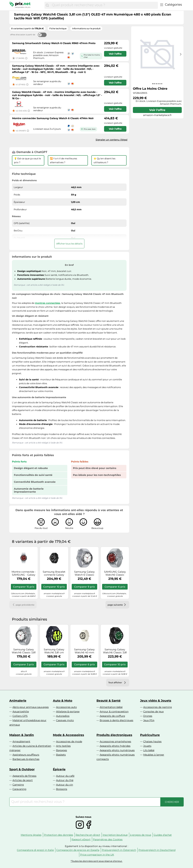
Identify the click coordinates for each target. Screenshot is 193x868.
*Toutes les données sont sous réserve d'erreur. (97, 861)
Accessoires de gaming (158, 707)
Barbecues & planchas (26, 759)
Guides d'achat (163, 835)
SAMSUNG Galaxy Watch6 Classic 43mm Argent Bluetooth (115, 573)
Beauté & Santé (109, 701)
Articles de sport (23, 780)
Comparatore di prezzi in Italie (35, 850)
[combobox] (104, 5)
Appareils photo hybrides (115, 746)
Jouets (147, 746)
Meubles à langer (154, 755)
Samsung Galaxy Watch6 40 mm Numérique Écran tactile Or (85, 651)
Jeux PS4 (149, 720)
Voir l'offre (157, 110)
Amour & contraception (114, 711)
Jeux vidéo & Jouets (156, 701)
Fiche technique (58, 28)
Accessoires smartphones (115, 741)
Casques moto (65, 720)
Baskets (61, 755)
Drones (148, 716)
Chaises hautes (152, 741)
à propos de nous (141, 835)
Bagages (62, 750)
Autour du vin (65, 785)
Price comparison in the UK (97, 855)
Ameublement (21, 741)
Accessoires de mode (69, 741)
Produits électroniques (114, 735)
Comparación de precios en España (78, 850)
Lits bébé (149, 750)
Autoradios (63, 716)
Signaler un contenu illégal (112, 140)
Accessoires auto (66, 707)
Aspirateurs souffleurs (26, 755)
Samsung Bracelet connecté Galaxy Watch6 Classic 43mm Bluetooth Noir (54, 573)
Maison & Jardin (22, 735)
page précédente (23, 605)
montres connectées (48, 303)
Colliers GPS (20, 716)
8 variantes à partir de (28, 28)
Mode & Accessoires (68, 735)
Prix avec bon (90, 129)
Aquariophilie (21, 711)
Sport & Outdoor (22, 769)
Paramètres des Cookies (108, 839)
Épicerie (59, 769)
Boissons (62, 789)
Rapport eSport (81, 839)
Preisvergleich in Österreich (119, 850)
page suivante (117, 605)
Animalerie (18, 701)
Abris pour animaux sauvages (31, 707)
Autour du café (65, 776)
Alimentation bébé (111, 707)
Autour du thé (65, 780)
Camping (18, 785)
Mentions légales (31, 835)
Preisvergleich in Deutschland (157, 850)
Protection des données (59, 835)
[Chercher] (47, 5)
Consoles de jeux (153, 711)
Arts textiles (63, 746)
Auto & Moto (63, 701)
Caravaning (19, 789)
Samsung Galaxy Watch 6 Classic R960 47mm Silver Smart (85, 573)
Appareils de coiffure (112, 716)
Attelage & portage (68, 711)
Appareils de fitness (24, 776)
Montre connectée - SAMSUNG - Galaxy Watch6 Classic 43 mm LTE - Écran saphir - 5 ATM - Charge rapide (24, 573)
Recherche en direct (88, 835)
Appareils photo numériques (117, 750)
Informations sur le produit (86, 28)
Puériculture (150, 735)
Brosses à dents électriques (116, 720)
